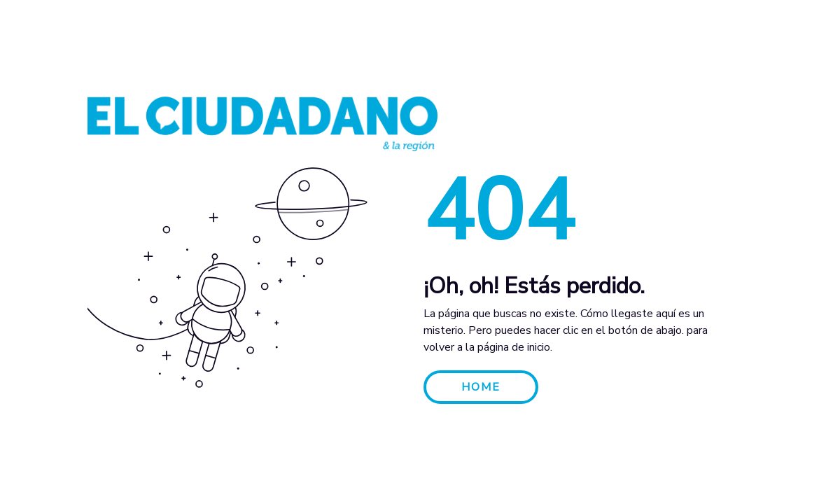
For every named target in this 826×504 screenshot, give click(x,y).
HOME (481, 387)
